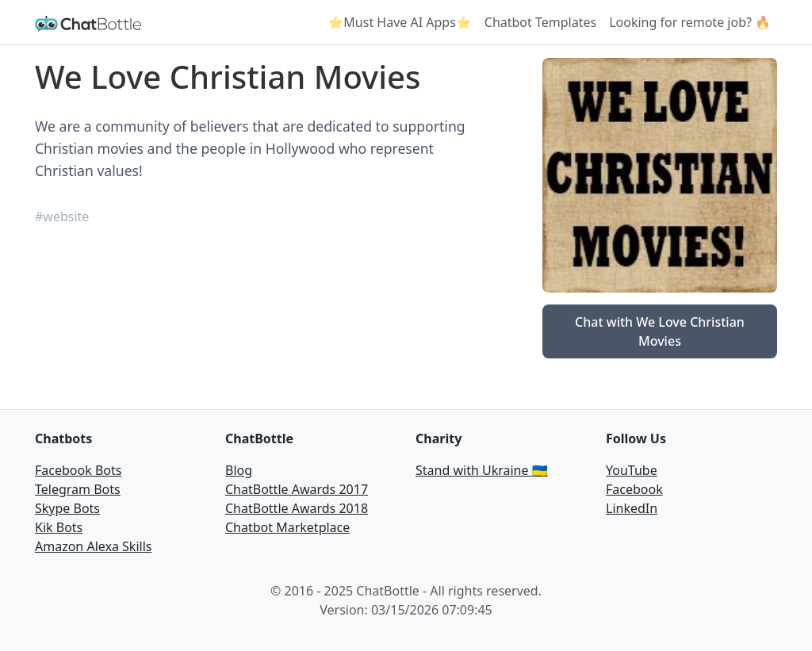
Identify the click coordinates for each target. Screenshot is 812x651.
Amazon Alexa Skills (93, 546)
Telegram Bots (78, 489)
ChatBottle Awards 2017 (297, 489)
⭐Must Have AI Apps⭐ (399, 22)
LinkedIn (632, 508)
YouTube (632, 470)
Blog (239, 470)
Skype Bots (67, 508)
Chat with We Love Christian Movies (660, 331)
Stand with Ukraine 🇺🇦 (482, 470)
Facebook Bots (78, 470)
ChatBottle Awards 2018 (297, 508)
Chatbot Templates (540, 22)
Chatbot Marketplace (287, 527)
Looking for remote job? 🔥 (690, 22)
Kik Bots (59, 527)
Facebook (634, 489)
